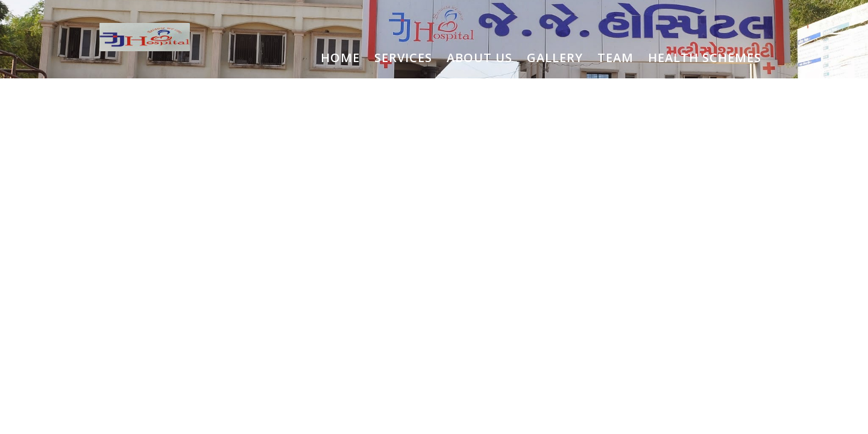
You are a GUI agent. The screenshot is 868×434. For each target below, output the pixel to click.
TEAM (615, 58)
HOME (340, 58)
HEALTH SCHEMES (705, 58)
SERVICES (403, 58)
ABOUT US (480, 58)
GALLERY (555, 58)
